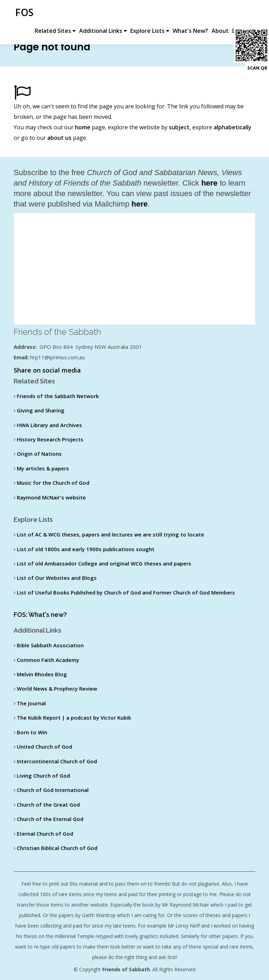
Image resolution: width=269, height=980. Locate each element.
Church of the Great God (48, 805)
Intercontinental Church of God (57, 761)
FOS (23, 12)
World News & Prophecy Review (57, 689)
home (83, 127)
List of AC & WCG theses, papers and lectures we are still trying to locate (111, 534)
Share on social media (47, 370)
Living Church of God (43, 776)
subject (179, 127)
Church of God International (53, 790)
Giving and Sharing (41, 410)
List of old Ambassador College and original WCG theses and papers (104, 563)
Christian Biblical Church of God (57, 848)
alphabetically (233, 127)
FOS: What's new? (40, 615)
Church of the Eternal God (50, 819)
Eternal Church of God (45, 834)
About (221, 13)
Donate (243, 13)
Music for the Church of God (53, 483)
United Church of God (44, 747)
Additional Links (104, 13)
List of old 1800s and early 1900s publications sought (86, 549)
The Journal (31, 703)
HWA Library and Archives (49, 425)
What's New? (191, 13)
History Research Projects (50, 439)
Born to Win (32, 732)
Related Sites (56, 13)
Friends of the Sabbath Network (58, 396)
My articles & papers (43, 468)
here (209, 183)
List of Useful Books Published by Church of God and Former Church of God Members (126, 592)
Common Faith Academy (48, 660)
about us (59, 138)
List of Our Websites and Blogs (57, 578)
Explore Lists (151, 13)
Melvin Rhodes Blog (42, 674)
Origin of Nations (39, 454)
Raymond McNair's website (51, 497)
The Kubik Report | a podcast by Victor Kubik (74, 718)
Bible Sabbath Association (50, 645)
